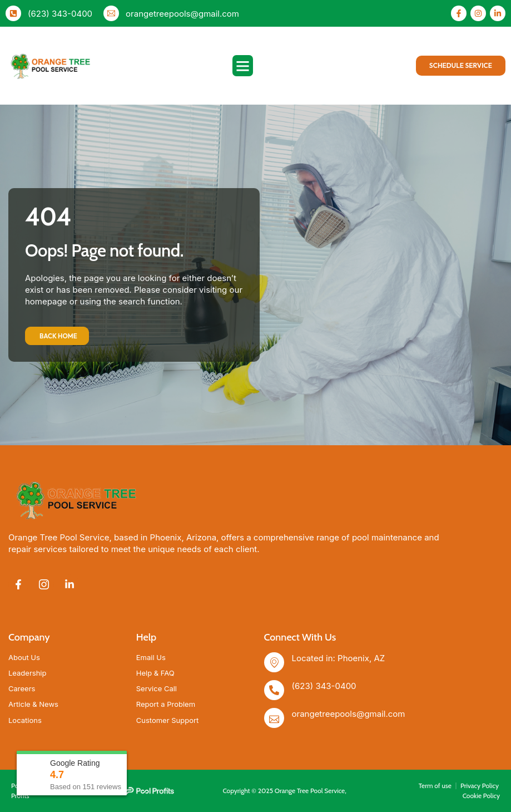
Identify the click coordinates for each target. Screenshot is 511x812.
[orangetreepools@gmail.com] (111, 13)
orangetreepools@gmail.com (182, 14)
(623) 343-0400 (60, 14)
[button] (243, 66)
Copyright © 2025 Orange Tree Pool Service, (284, 791)
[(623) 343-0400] (13, 13)
